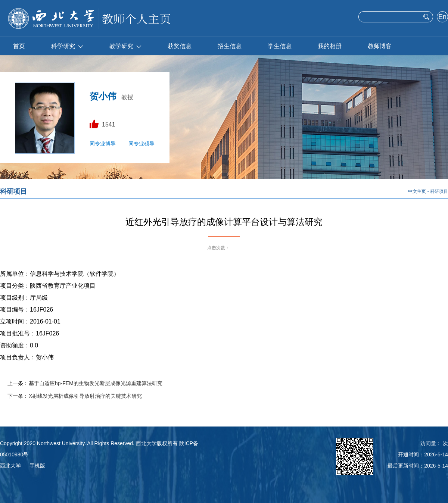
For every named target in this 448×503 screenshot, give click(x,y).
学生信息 (280, 46)
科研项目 (439, 191)
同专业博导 (103, 144)
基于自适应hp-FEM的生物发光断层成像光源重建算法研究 (96, 383)
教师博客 (380, 46)
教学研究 (125, 46)
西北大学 (10, 466)
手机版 (37, 466)
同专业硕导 (141, 144)
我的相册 (330, 46)
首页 (19, 46)
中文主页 (417, 191)
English (442, 18)
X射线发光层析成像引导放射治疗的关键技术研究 (85, 396)
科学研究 (67, 46)
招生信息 (230, 46)
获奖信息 (180, 46)
